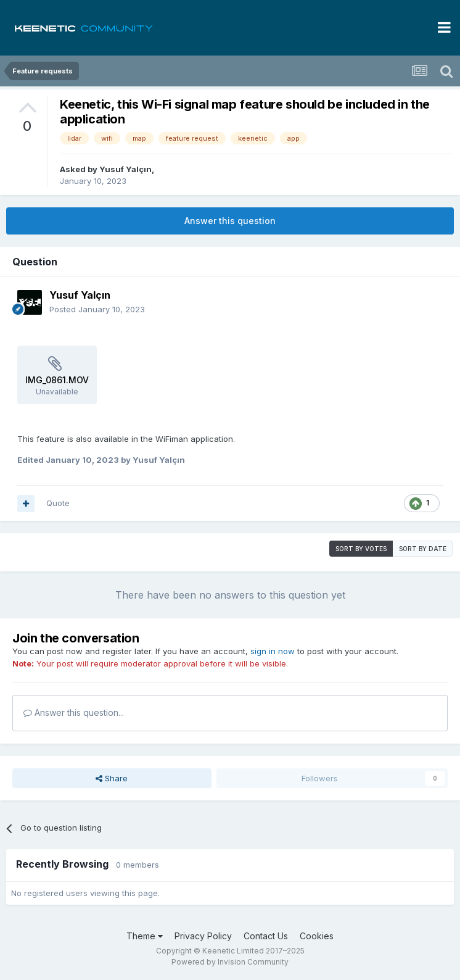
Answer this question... (74, 712)
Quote (58, 503)
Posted (97, 309)
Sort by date (423, 549)
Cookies (317, 936)
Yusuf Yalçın (125, 169)
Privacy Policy (203, 936)
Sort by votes (361, 549)
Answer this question (230, 221)
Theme (145, 936)
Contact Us (266, 936)
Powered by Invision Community (230, 962)
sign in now (273, 651)
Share (112, 778)
